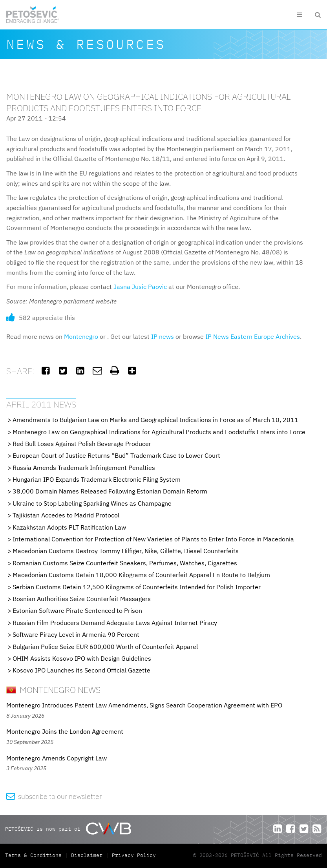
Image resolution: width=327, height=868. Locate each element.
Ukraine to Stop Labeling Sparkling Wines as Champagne (92, 503)
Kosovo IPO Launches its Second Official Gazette (81, 670)
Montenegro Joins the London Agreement (65, 731)
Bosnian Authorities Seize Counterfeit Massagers (82, 599)
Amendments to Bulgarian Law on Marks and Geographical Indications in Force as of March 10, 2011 (155, 420)
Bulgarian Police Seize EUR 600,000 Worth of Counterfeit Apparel (105, 647)
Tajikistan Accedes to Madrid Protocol (66, 515)
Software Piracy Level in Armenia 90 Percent (76, 634)
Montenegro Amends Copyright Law (57, 758)
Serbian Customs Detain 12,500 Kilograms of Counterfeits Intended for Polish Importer (137, 587)
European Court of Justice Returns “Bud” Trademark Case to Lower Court (116, 455)
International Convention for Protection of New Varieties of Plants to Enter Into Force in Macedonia (153, 539)
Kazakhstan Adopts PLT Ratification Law (69, 527)
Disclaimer (87, 855)
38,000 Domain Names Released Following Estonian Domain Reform (110, 491)
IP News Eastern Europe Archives (253, 336)
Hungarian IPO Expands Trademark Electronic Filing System (97, 479)
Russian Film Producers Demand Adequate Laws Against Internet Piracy (115, 623)
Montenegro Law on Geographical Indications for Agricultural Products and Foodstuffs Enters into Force (159, 432)
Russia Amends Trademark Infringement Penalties (84, 468)
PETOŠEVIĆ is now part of (68, 829)
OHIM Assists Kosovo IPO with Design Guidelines (82, 658)
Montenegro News (53, 690)
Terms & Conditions (35, 855)
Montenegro (81, 336)
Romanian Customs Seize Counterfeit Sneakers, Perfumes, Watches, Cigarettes (125, 563)
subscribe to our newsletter (54, 796)
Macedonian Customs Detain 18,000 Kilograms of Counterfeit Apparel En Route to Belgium (141, 575)
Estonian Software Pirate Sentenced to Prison (77, 610)
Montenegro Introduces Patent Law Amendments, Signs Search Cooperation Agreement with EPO (144, 705)
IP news (163, 336)
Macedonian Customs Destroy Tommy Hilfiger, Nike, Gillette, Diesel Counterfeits (126, 551)
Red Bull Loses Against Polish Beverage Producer (82, 444)
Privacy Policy (134, 855)
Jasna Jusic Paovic (140, 287)
